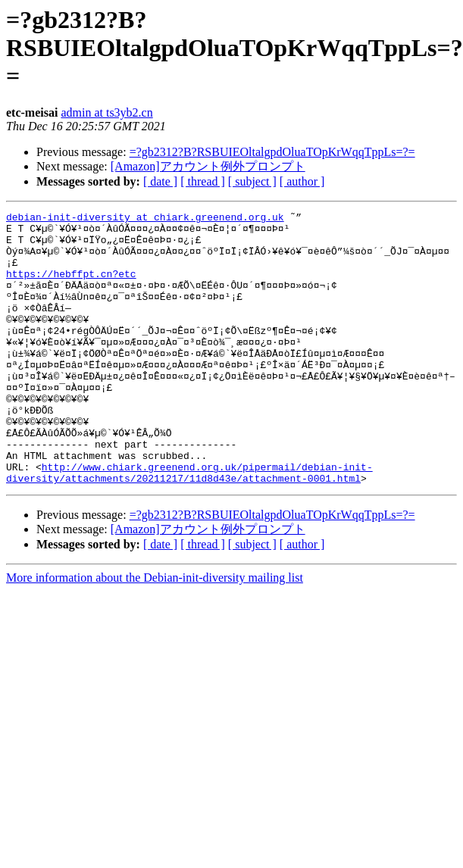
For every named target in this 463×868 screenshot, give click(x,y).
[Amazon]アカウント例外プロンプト (208, 166)
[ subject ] (252, 181)
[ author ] (302, 181)
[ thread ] (203, 181)
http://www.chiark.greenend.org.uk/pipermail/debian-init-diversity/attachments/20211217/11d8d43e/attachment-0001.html (189, 526)
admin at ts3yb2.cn (106, 112)
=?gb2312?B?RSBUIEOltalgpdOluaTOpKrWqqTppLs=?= (272, 152)
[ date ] (160, 181)
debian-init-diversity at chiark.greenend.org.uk (145, 219)
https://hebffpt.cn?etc (71, 287)
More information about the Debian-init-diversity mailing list (155, 632)
